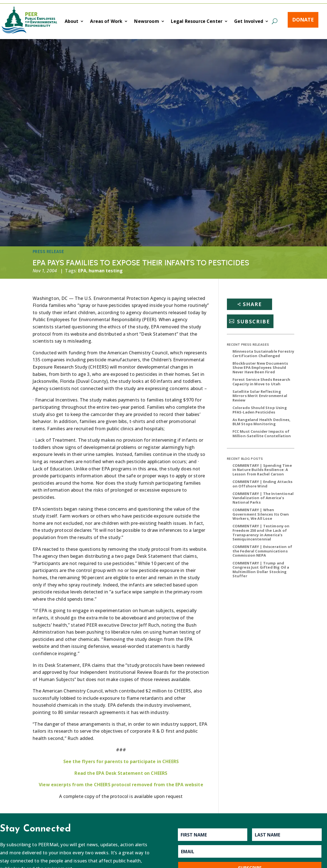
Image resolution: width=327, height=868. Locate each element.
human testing (106, 271)
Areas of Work (106, 22)
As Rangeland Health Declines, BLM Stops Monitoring (262, 422)
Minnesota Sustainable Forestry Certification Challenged (263, 354)
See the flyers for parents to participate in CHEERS (121, 761)
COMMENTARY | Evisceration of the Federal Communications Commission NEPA (262, 551)
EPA (82, 271)
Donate (303, 20)
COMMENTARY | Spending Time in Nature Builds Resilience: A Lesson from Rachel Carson (262, 470)
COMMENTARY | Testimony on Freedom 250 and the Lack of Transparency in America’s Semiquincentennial (261, 532)
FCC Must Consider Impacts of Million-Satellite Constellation (262, 434)
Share (252, 304)
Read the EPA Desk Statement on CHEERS (121, 773)
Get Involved (249, 22)
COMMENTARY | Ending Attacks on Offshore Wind (262, 484)
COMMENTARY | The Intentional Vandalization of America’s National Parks (263, 498)
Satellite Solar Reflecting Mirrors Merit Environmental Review (260, 396)
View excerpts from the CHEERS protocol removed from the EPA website (121, 785)
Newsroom (146, 22)
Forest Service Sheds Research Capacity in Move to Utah (261, 382)
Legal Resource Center (197, 22)
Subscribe (254, 321)
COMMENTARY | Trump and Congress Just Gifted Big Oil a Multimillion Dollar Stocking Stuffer (261, 570)
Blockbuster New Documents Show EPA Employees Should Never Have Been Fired (260, 368)
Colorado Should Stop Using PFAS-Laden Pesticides (260, 410)
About (72, 22)
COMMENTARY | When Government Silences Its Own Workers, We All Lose (261, 514)
